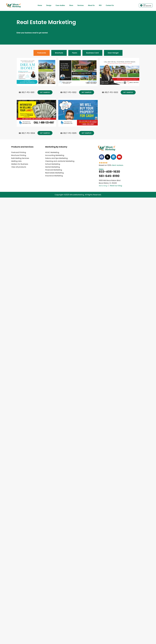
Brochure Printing (19, 155)
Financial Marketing (54, 170)
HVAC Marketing (52, 152)
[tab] (42, 53)
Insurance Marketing (54, 176)
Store (71, 5)
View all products (19, 167)
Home (40, 5)
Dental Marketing (53, 167)
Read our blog (116, 186)
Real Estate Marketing (54, 173)
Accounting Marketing (55, 155)
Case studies (60, 5)
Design (49, 5)
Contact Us (110, 5)
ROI (100, 5)
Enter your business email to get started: (32, 33)
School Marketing (53, 164)
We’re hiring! (103, 186)
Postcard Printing (19, 152)
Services (81, 5)
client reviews (117, 165)
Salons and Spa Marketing (56, 158)
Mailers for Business (20, 164)
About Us (91, 5)
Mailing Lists (16, 161)
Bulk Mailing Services (20, 158)
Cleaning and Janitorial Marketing (60, 161)
